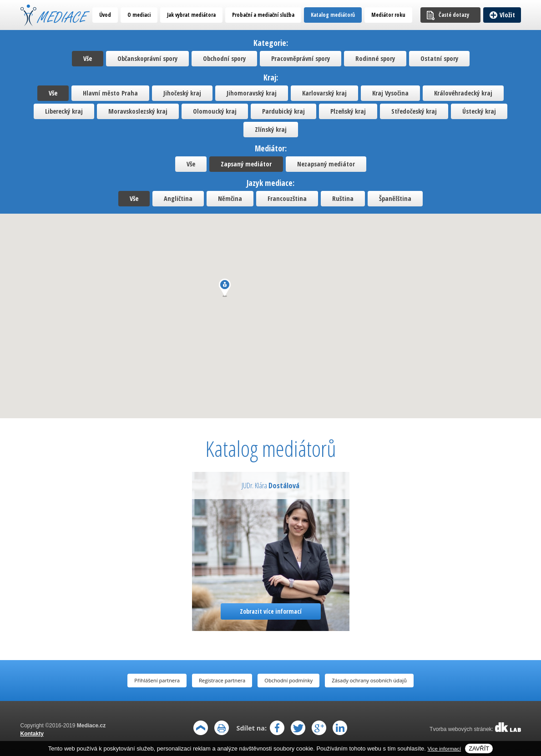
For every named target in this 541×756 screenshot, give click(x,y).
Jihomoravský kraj (252, 93)
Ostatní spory (439, 58)
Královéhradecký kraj (463, 93)
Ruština (343, 198)
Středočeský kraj (414, 111)
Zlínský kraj (271, 129)
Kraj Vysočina (390, 93)
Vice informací (445, 748)
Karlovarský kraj (324, 93)
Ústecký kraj (479, 111)
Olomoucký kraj (215, 111)
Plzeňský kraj (348, 111)
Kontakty (32, 734)
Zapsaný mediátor (246, 164)
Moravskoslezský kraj (138, 111)
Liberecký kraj (64, 111)
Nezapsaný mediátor (326, 164)
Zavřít (479, 748)
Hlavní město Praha (110, 93)
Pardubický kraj (283, 111)
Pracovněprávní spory (301, 58)
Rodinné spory (375, 58)
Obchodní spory (224, 58)
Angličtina (178, 198)
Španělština (395, 198)
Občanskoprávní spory (147, 58)
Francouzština (287, 198)
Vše (88, 58)
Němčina (230, 198)
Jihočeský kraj (182, 93)
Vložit (507, 15)
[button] (225, 288)
